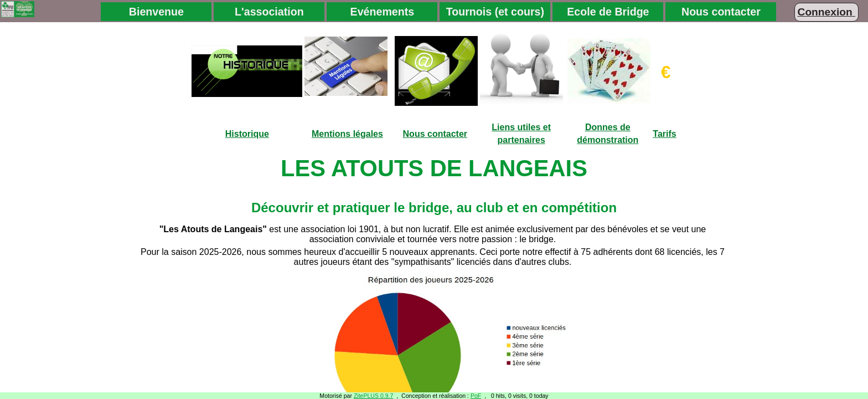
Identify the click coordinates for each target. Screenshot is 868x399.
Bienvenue (156, 12)
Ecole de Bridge (608, 12)
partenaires (521, 140)
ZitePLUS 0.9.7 (374, 396)
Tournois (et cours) (495, 12)
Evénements (383, 12)
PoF (476, 396)
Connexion (826, 12)
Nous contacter (721, 12)
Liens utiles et (521, 127)
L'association (269, 12)
